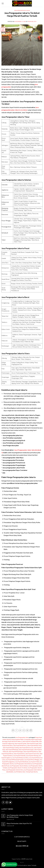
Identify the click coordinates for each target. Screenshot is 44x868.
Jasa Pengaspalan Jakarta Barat (23, 764)
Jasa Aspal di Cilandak (19, 756)
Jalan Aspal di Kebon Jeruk (34, 746)
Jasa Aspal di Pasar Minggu (32, 760)
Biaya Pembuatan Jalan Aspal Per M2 (19, 823)
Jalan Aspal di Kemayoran (26, 748)
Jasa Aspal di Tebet (34, 762)
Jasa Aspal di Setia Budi (22, 762)
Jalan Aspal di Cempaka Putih (30, 741)
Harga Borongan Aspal (31, 740)
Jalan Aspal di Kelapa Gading (11, 748)
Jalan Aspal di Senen (19, 754)
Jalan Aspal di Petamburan (31, 752)
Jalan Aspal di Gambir (20, 744)
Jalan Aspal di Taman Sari (32, 754)
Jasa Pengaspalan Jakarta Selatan (19, 766)
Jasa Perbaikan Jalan (19, 772)
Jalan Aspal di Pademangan (26, 750)
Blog (22, 862)
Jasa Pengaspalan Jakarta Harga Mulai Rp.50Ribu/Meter (20, 816)
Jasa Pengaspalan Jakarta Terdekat (17, 768)
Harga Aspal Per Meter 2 (18, 740)
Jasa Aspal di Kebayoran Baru (20, 758)
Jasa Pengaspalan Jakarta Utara (15, 770)
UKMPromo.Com (27, 859)
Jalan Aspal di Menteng (12, 750)
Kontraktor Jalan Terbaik (28, 865)
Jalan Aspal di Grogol (33, 744)
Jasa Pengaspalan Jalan (22, 10)
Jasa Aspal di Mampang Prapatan (15, 760)
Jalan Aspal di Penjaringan (16, 752)
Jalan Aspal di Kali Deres (20, 746)
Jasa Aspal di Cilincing (32, 756)
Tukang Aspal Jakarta (32, 772)
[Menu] (3, 3)
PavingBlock (32, 21)
